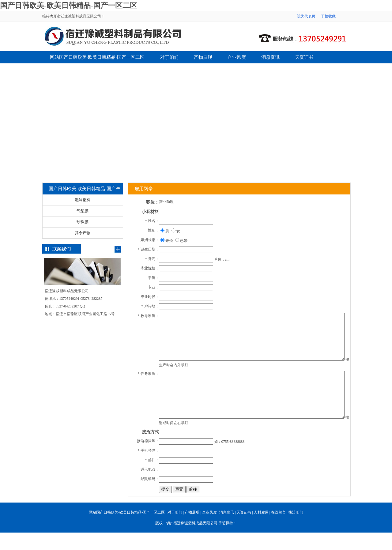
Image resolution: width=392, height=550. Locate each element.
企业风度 (237, 57)
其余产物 (83, 233)
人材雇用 (59, 70)
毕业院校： (150, 268)
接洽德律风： (148, 441)
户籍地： (152, 306)
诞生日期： (150, 249)
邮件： (153, 460)
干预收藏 (328, 16)
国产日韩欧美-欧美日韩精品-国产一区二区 (69, 6)
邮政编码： (150, 479)
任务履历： (150, 374)
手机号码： (150, 450)
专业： (153, 287)
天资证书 (304, 57)
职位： (153, 202)
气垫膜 (83, 211)
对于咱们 (169, 57)
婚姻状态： (150, 240)
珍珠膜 (83, 222)
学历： (153, 278)
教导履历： (150, 316)
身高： (153, 259)
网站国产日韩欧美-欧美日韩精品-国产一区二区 (97, 57)
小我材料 (150, 212)
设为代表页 (306, 16)
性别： (153, 230)
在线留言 (93, 70)
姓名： (153, 221)
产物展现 (203, 57)
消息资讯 (270, 57)
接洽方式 (150, 432)
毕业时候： (150, 297)
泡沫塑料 (83, 200)
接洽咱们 (126, 70)
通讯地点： (150, 469)
